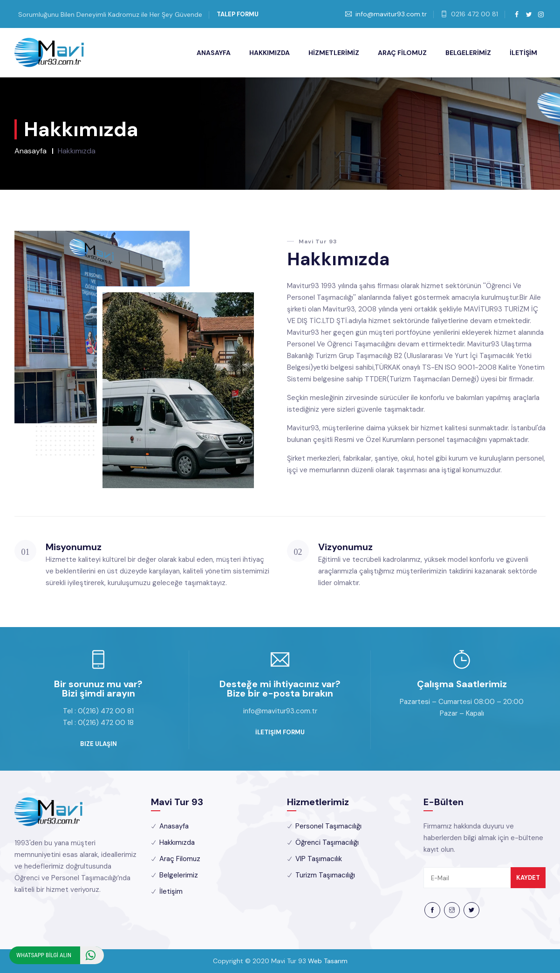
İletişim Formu (280, 732)
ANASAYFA (214, 53)
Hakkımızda (177, 842)
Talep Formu (238, 14)
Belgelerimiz (179, 875)
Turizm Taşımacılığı (325, 875)
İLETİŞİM (523, 53)
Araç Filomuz (180, 859)
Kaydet (528, 878)
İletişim (171, 891)
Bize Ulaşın (99, 744)
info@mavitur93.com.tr (391, 14)
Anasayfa (31, 151)
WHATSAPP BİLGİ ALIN (60, 955)
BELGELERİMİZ (468, 53)
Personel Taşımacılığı (328, 826)
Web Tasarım (328, 961)
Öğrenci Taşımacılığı (327, 842)
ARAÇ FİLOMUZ (402, 53)
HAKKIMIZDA (270, 53)
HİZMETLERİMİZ (334, 53)
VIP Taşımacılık (319, 859)
